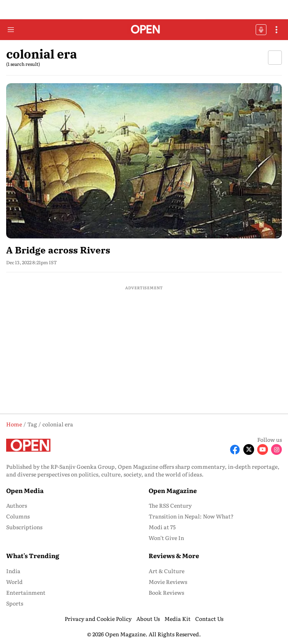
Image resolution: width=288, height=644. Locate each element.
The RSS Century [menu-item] (170, 505)
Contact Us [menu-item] (209, 619)
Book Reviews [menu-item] (166, 592)
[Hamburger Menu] (11, 30)
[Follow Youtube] (263, 449)
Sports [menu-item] (15, 603)
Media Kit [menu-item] (177, 619)
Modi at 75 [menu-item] (162, 527)
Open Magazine (173, 490)
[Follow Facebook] (235, 449)
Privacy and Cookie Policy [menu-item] (98, 619)
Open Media (25, 490)
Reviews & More (174, 555)
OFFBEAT (261, 30)
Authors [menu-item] (17, 505)
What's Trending (33, 555)
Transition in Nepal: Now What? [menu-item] (191, 516)
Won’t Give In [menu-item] (166, 538)
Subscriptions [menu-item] (24, 527)
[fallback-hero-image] (144, 161)
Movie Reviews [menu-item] (168, 582)
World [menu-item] (14, 582)
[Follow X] (249, 449)
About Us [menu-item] (148, 619)
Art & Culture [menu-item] (167, 571)
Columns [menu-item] (18, 516)
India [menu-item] (13, 571)
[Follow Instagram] (276, 449)
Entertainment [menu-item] (26, 592)
